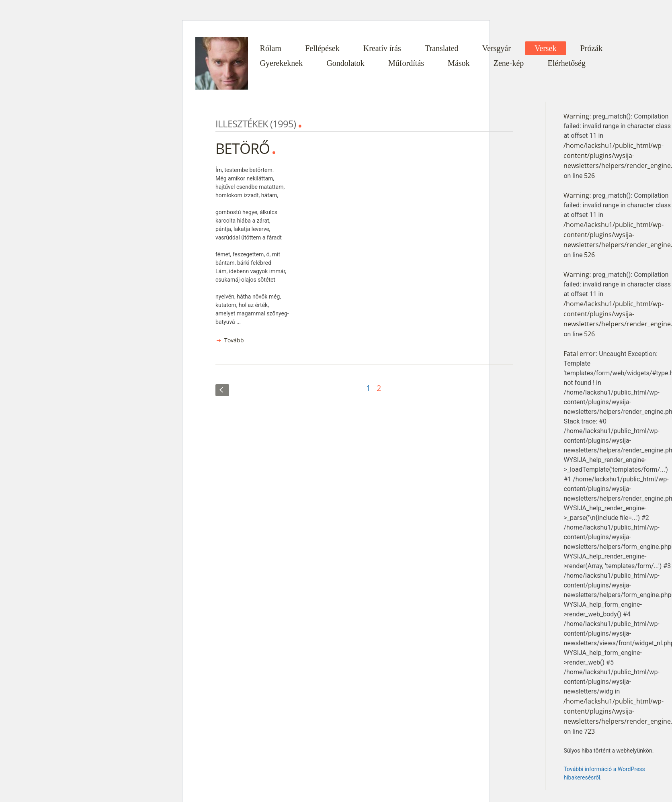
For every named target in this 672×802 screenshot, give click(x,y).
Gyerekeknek (282, 63)
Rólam (271, 48)
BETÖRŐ (243, 148)
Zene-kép (509, 63)
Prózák (592, 48)
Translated (442, 48)
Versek (545, 48)
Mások (459, 63)
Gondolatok (345, 63)
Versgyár (497, 48)
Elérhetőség (566, 63)
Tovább (234, 340)
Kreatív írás (382, 48)
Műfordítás (406, 63)
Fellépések (322, 48)
